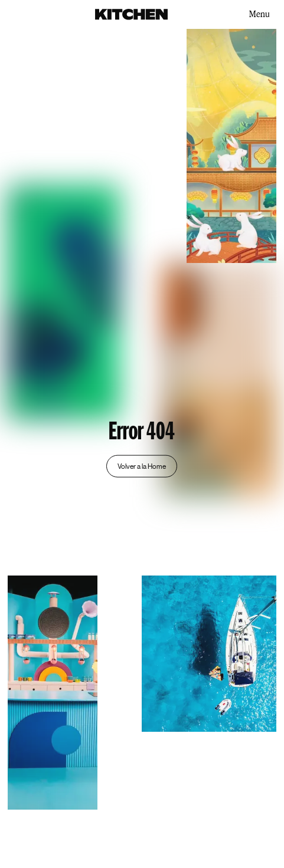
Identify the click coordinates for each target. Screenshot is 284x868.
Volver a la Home (142, 466)
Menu (259, 14)
